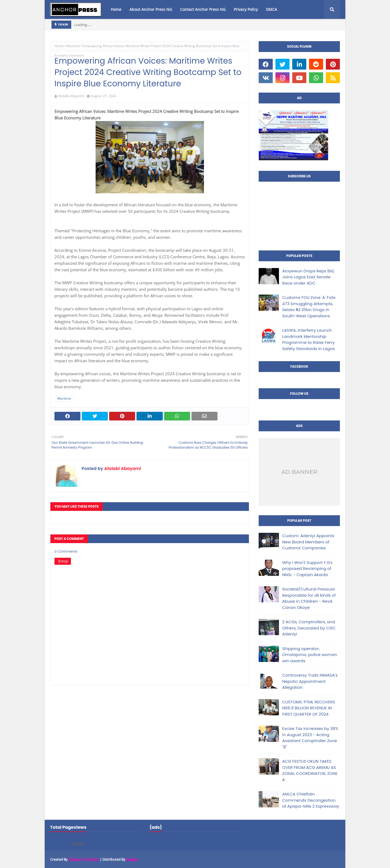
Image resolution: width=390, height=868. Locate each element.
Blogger (132, 859)
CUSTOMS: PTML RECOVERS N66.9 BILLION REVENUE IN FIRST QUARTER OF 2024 (309, 708)
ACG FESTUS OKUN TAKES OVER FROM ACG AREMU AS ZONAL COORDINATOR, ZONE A (310, 770)
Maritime (73, 46)
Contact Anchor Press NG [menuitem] (203, 9)
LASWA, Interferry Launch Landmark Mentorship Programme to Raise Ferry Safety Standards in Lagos (308, 339)
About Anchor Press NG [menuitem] (151, 9)
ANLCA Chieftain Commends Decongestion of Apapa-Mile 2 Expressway (311, 800)
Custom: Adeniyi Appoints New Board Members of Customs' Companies (308, 542)
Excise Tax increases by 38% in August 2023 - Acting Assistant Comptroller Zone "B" (310, 738)
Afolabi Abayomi (71, 96)
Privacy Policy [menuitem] (246, 9)
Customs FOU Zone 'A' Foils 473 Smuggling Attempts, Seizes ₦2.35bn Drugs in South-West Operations (309, 307)
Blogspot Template (84, 859)
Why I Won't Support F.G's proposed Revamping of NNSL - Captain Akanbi (307, 569)
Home (59, 46)
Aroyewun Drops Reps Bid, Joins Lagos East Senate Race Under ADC (308, 277)
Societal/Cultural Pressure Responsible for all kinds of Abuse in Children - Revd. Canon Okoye (309, 598)
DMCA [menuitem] (272, 9)
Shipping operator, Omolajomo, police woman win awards (310, 655)
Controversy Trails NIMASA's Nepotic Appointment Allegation (310, 681)
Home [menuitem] (116, 9)
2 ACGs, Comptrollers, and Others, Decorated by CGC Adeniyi (309, 628)
